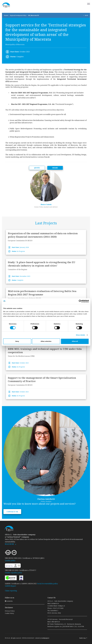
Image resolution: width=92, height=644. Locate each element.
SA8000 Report (10, 586)
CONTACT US (12, 512)
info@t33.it (55, 603)
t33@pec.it (61, 606)
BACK (86, 15)
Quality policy (10, 561)
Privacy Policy (10, 611)
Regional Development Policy (18, 15)
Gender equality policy (13, 573)
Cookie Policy (9, 613)
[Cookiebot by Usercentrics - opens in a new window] (80, 301)
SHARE (55, 168)
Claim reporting (11, 591)
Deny (17, 341)
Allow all (75, 341)
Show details (81, 335)
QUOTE (37, 168)
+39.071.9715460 (58, 608)
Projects (6, 15)
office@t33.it (56, 622)
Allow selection (46, 341)
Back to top (82, 638)
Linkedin (9, 601)
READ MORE (10, 544)
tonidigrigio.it (45, 638)
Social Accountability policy (47, 584)
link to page (46, 242)
